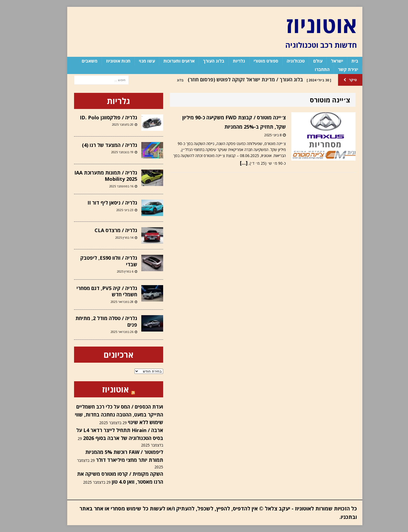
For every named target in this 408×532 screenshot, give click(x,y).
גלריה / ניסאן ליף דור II (102, 203)
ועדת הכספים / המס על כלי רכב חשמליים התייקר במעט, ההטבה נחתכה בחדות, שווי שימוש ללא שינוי (108, 415)
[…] (233, 163)
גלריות (228, 61)
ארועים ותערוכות (168, 61)
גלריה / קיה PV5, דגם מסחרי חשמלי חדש (96, 291)
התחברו (312, 69)
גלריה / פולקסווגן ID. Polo (98, 117)
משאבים (79, 61)
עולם (307, 61)
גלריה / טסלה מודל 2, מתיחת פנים (96, 321)
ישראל (326, 61)
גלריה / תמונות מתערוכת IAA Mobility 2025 (95, 176)
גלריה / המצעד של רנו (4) (99, 145)
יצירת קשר (337, 69)
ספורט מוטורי (255, 61)
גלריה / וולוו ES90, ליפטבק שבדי (98, 261)
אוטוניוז (105, 389)
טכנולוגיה (285, 61)
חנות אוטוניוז (108, 61)
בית (344, 61)
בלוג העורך (203, 61)
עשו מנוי (136, 61)
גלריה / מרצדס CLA (105, 230)
